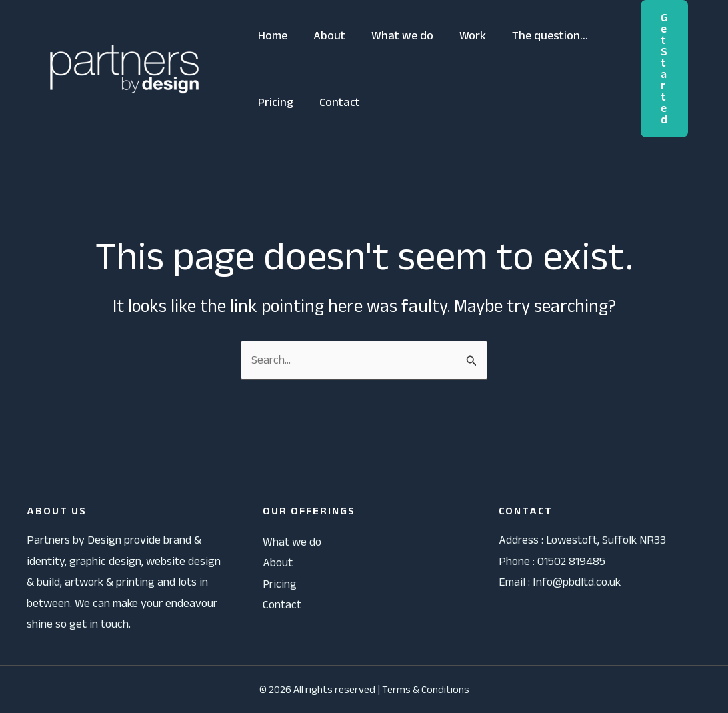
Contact (337, 102)
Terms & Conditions (426, 689)
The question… (541, 35)
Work (466, 35)
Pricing (275, 102)
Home (272, 35)
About (327, 35)
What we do (398, 35)
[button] (665, 69)
